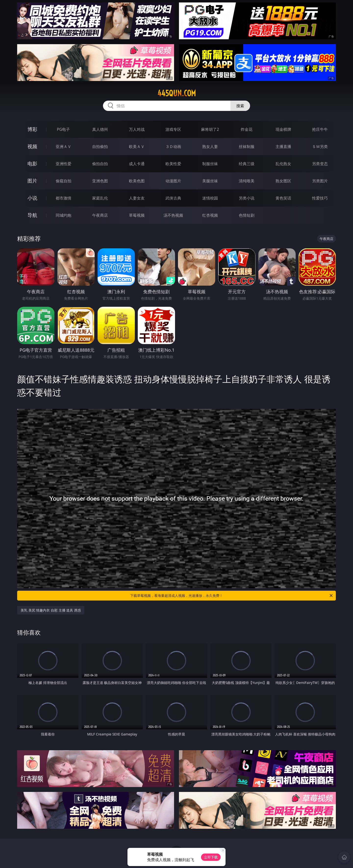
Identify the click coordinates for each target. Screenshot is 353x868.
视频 (32, 146)
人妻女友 (137, 198)
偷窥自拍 (63, 181)
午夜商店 (100, 215)
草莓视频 (137, 215)
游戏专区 (173, 129)
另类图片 (320, 181)
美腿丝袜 (210, 181)
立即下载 (211, 857)
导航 (32, 215)
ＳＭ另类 (320, 147)
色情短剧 (247, 215)
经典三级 (247, 164)
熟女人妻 (210, 147)
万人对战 (137, 129)
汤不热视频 (173, 215)
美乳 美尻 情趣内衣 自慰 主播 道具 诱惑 (51, 610)
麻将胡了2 (210, 129)
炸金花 (247, 129)
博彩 (32, 129)
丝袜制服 (247, 147)
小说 (32, 198)
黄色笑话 (283, 198)
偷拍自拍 (100, 164)
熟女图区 (283, 181)
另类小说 (247, 198)
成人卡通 (137, 164)
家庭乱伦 (100, 198)
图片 (32, 181)
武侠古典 (173, 198)
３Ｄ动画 (173, 147)
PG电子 (63, 129)
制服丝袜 (210, 164)
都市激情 (63, 198)
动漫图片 (173, 181)
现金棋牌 (283, 129)
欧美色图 (137, 181)
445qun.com (177, 93)
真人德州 (100, 129)
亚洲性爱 (63, 164)
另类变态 (320, 164)
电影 (32, 164)
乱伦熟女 (283, 164)
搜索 (240, 106)
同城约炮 (63, 215)
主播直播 (283, 147)
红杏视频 (210, 215)
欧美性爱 (173, 164)
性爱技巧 (320, 198)
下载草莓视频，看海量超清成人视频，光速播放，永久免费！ (232, 596)
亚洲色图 (100, 181)
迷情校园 (210, 198)
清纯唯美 (247, 181)
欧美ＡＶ (137, 147)
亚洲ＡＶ (63, 147)
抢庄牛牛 (320, 129)
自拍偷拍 (100, 147)
